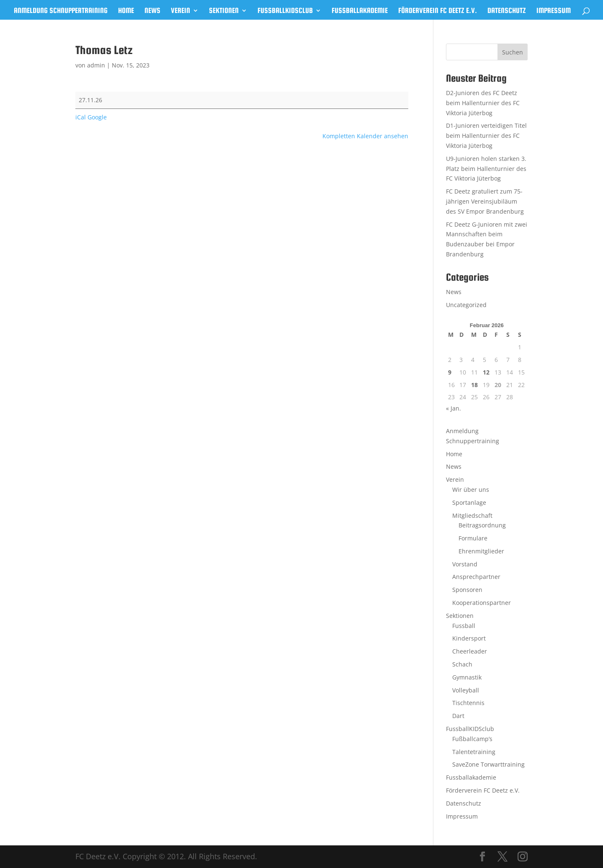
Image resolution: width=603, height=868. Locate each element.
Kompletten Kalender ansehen (365, 136)
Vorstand (465, 564)
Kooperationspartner (482, 603)
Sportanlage (469, 502)
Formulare (473, 538)
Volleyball (466, 690)
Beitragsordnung (482, 525)
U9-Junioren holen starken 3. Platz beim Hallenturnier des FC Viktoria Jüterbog (486, 169)
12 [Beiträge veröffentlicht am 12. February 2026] (486, 372)
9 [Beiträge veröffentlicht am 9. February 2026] (450, 372)
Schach (462, 664)
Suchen (513, 52)
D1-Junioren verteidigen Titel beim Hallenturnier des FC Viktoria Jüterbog (486, 136)
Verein (180, 11)
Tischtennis (468, 703)
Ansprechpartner (476, 577)
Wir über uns (471, 490)
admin (96, 65)
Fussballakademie (360, 11)
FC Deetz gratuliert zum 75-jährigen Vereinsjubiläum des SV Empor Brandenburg (485, 201)
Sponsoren (467, 590)
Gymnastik (467, 677)
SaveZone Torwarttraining (488, 764)
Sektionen (224, 11)
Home (126, 11)
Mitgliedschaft (472, 515)
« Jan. (454, 408)
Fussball (464, 626)
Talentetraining (474, 752)
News (152, 11)
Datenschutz (507, 11)
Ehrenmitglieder (481, 551)
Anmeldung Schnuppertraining (61, 11)
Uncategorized (466, 305)
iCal (81, 117)
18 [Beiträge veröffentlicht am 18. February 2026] (474, 385)
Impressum (554, 11)
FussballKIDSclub (285, 11)
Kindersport (469, 638)
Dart (458, 716)
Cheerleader (470, 651)
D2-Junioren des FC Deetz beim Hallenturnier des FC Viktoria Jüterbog (483, 103)
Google (97, 117)
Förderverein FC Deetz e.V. (438, 11)
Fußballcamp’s (472, 739)
